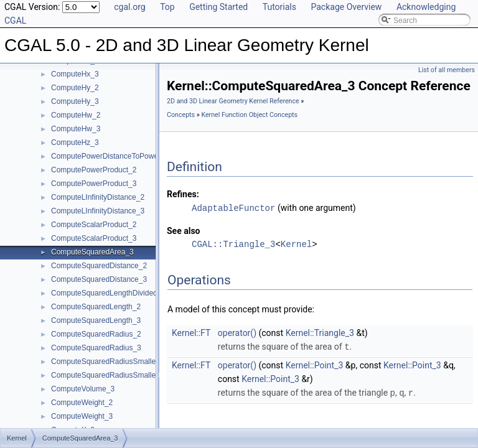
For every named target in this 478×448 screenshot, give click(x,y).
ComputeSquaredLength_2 (96, 307)
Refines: (183, 194)
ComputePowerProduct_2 (94, 170)
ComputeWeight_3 (82, 416)
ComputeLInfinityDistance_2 (98, 197)
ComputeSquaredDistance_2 (99, 266)
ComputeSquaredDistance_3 (99, 279)
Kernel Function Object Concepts (249, 115)
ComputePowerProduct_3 (94, 184)
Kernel (296, 244)
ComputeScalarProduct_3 (94, 238)
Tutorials (279, 7)
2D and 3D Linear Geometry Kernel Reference (233, 101)
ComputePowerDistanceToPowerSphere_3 (122, 156)
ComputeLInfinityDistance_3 (98, 211)
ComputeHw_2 (76, 115)
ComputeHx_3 (75, 74)
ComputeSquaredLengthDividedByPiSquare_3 (128, 293)
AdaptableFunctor (233, 208)
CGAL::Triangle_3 (233, 244)
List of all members (447, 70)
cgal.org (129, 7)
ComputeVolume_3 (83, 389)
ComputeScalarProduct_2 (94, 225)
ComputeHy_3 (75, 101)
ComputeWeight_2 (82, 403)
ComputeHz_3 (75, 142)
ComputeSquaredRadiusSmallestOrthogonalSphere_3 (141, 375)
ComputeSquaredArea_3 (92, 252)
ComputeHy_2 (75, 88)
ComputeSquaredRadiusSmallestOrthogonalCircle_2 (138, 362)
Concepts (181, 115)
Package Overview (346, 7)
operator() (237, 332)
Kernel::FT (191, 332)
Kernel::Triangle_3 (320, 332)
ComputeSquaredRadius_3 (96, 348)
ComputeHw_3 (76, 129)
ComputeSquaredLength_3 (96, 320)
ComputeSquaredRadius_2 (96, 334)
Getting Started (218, 7)
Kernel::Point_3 (315, 364)
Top (167, 7)
